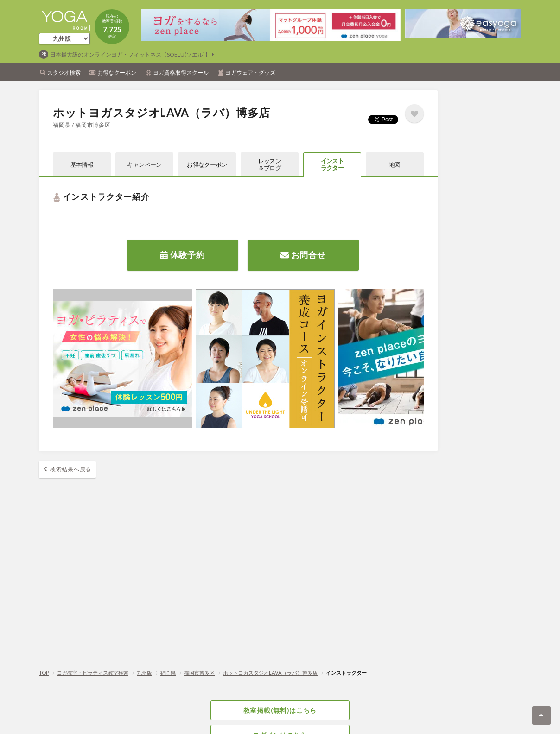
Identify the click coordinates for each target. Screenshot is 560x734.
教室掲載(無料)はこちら (280, 710)
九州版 (144, 673)
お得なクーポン (117, 73)
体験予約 (182, 255)
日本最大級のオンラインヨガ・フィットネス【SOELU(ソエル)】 (130, 54)
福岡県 (168, 673)
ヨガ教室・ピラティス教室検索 (93, 673)
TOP (44, 673)
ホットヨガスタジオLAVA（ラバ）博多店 (270, 673)
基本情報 (82, 165)
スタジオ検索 (64, 73)
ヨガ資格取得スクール (181, 73)
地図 (395, 165)
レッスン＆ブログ (270, 164)
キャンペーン (144, 165)
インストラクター (332, 164)
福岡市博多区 (199, 673)
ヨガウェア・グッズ (250, 73)
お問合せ (303, 255)
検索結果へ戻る (71, 469)
